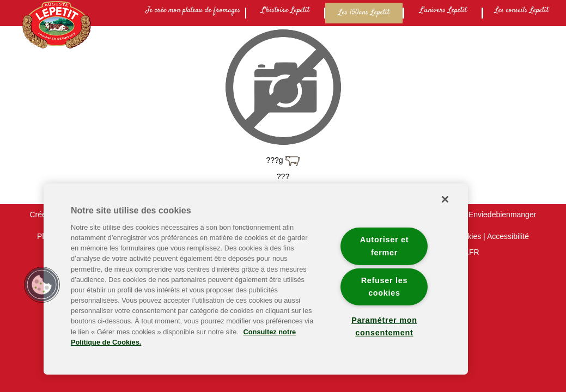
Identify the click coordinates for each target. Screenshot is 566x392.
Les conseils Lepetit (522, 10)
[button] (42, 285)
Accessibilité (508, 236)
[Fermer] (445, 199)
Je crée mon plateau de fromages (193, 10)
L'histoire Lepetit (285, 10)
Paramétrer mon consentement (384, 326)
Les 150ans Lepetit (364, 13)
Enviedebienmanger (503, 215)
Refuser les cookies (385, 286)
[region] (256, 279)
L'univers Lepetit (443, 10)
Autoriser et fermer (384, 246)
